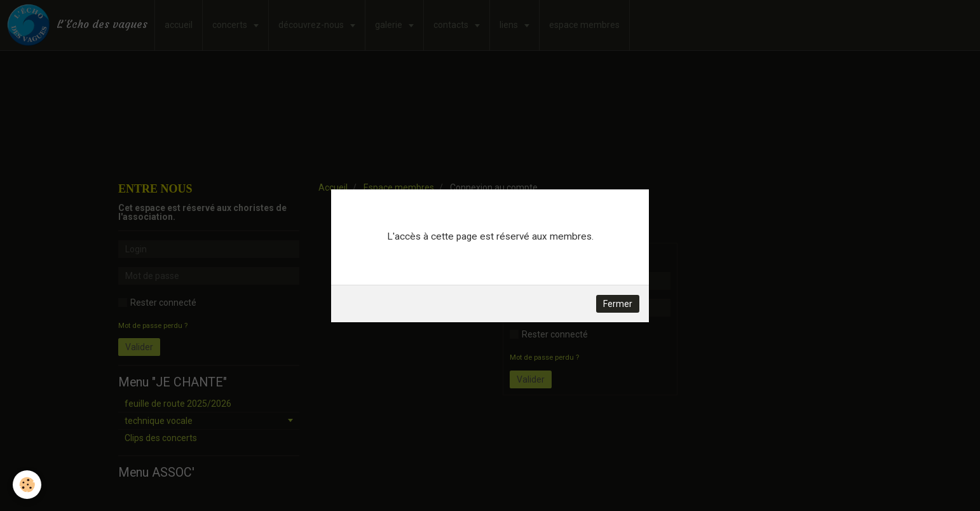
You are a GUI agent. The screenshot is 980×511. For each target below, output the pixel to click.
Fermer (618, 304)
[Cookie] (27, 485)
